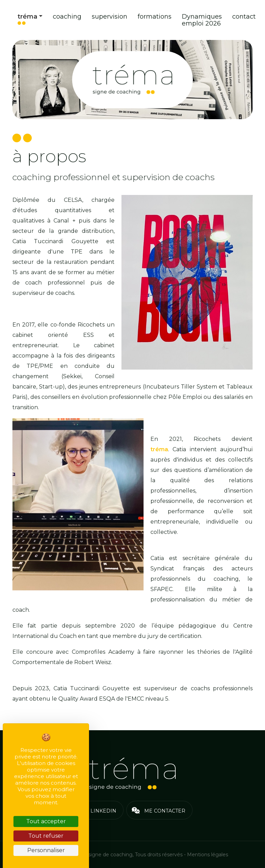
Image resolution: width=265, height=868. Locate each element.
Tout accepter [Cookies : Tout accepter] (46, 821)
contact (244, 17)
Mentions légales (208, 855)
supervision (110, 17)
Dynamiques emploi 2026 (202, 20)
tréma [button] (27, 17)
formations (155, 17)
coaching (67, 17)
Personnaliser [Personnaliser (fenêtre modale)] (46, 850)
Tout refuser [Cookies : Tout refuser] (46, 836)
